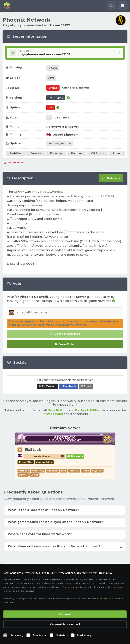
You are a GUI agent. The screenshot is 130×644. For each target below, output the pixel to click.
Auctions (24, 471)
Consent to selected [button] (65, 624)
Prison (117, 153)
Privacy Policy (106, 599)
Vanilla (34, 475)
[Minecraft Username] (65, 312)
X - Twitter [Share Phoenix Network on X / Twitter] (49, 386)
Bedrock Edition (88, 410)
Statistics (62, 635)
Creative (36, 153)
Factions (77, 153)
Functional (40, 635)
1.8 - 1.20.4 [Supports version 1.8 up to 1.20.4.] (56, 98)
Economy (56, 153)
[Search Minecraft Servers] (111, 6)
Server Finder (52, 414)
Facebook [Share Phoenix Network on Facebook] (69, 386)
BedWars (15, 153)
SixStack (33, 449)
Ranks (85, 471)
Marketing (84, 635)
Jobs (64, 471)
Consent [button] (65, 614)
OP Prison (98, 153)
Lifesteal (74, 471)
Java (51, 78)
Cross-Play (38, 471)
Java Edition (58, 410)
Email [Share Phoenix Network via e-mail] (88, 386)
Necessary (17, 635)
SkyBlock (97, 471)
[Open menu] (123, 6)
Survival (23, 475)
